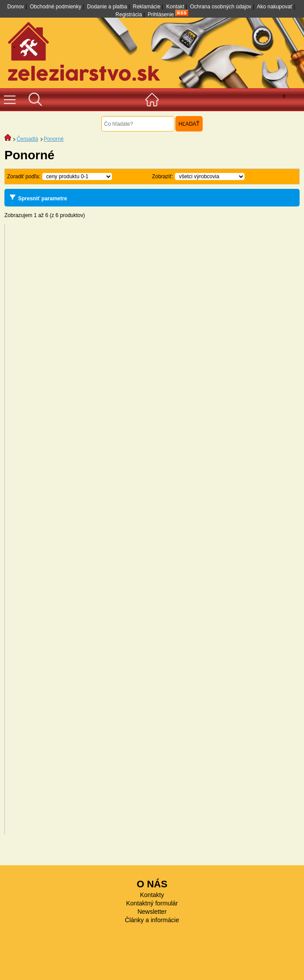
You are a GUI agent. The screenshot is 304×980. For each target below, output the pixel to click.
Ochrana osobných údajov (221, 7)
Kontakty (152, 895)
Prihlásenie (161, 15)
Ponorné (54, 139)
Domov (16, 7)
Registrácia (129, 15)
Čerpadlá (28, 139)
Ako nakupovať (275, 7)
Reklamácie (146, 7)
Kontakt (175, 7)
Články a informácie (152, 920)
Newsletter (152, 912)
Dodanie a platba (107, 7)
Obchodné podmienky (56, 7)
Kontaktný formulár (152, 903)
